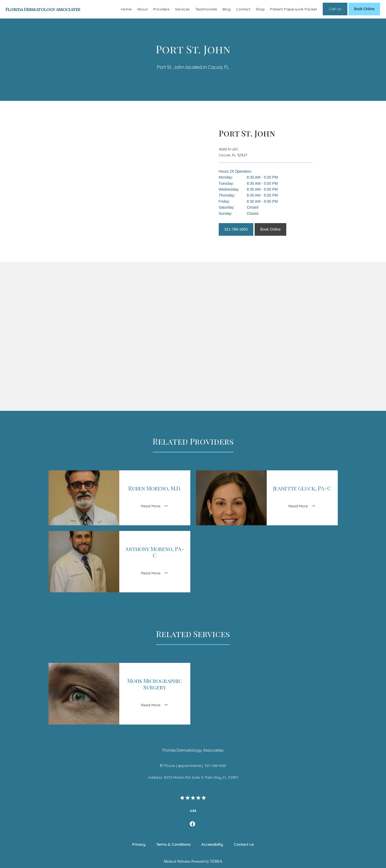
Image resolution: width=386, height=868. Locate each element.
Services (182, 9)
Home (126, 9)
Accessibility (212, 844)
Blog (227, 9)
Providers (161, 9)
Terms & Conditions (173, 844)
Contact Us (244, 844)
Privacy (139, 844)
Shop (260, 9)
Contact (243, 9)
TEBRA (216, 861)
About (142, 9)
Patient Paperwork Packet (294, 9)
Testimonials (206, 9)
